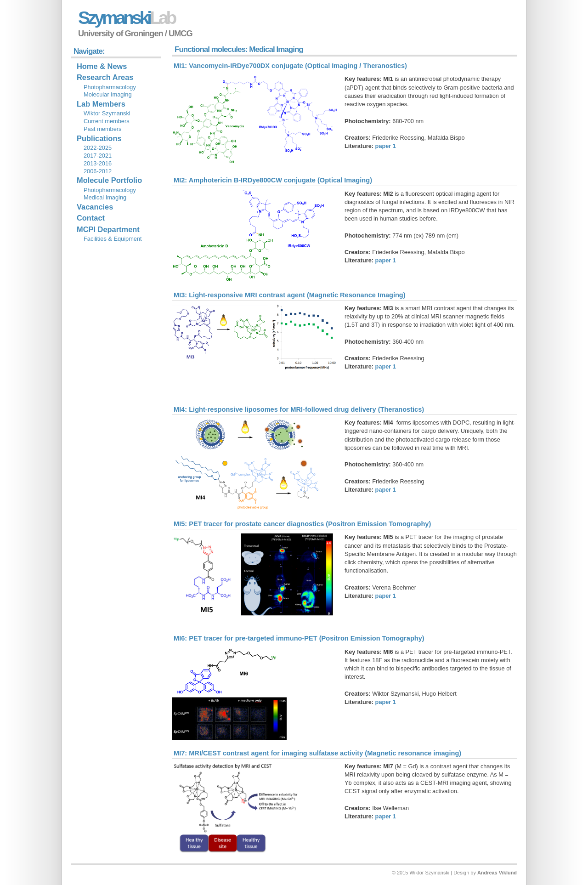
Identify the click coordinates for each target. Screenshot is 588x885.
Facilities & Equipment (113, 239)
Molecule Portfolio (109, 180)
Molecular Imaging (108, 94)
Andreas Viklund (497, 873)
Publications (99, 138)
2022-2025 (98, 148)
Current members (107, 121)
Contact (91, 218)
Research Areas (105, 77)
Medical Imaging (105, 197)
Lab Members (101, 104)
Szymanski (126, 18)
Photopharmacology (110, 87)
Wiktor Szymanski (107, 113)
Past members (103, 129)
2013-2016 (98, 163)
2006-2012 (98, 171)
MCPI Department (108, 229)
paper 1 (386, 146)
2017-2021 (98, 156)
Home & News (102, 66)
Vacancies (95, 207)
